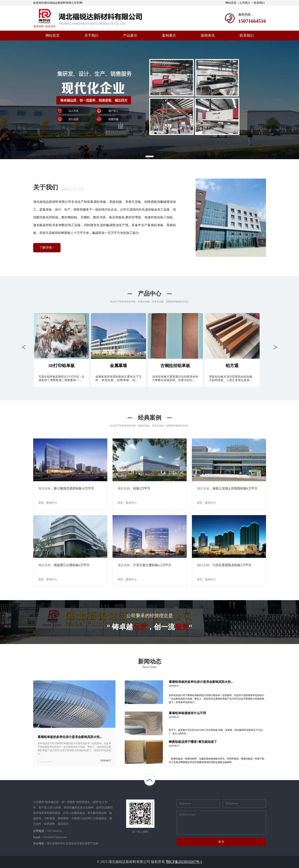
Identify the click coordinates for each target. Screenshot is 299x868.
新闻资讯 (208, 36)
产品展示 (130, 36)
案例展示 (169, 36)
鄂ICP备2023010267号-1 (184, 862)
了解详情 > (47, 248)
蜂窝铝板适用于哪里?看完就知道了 (193, 742)
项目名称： (66, 488)
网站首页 (231, 3)
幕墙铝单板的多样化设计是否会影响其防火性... (70, 737)
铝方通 (232, 366)
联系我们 (259, 3)
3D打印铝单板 (62, 366)
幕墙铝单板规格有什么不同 (187, 713)
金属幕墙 (118, 366)
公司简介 (245, 3)
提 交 (221, 842)
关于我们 (91, 36)
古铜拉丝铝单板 (175, 366)
